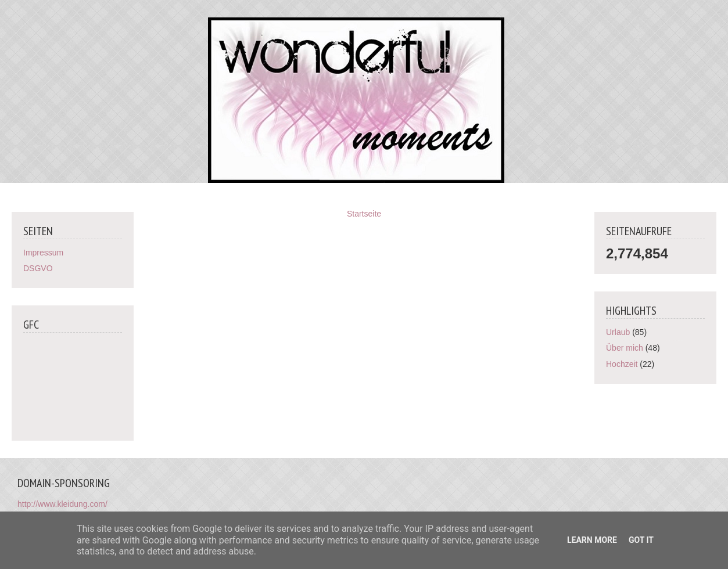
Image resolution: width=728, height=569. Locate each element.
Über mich (625, 348)
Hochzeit (622, 364)
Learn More (592, 540)
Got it (641, 540)
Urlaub (618, 332)
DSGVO (38, 268)
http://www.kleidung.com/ (62, 504)
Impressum (43, 253)
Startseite (364, 214)
